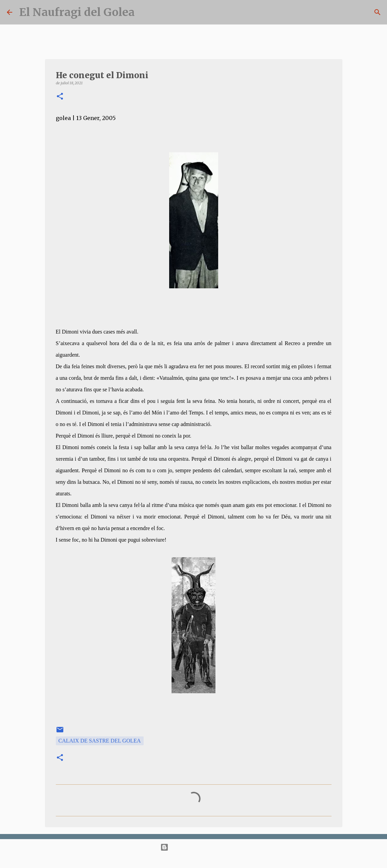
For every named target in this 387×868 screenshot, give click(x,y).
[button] (60, 97)
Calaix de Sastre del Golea (100, 741)
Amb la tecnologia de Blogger (194, 847)
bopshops (217, 860)
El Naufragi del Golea (77, 12)
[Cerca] (377, 12)
